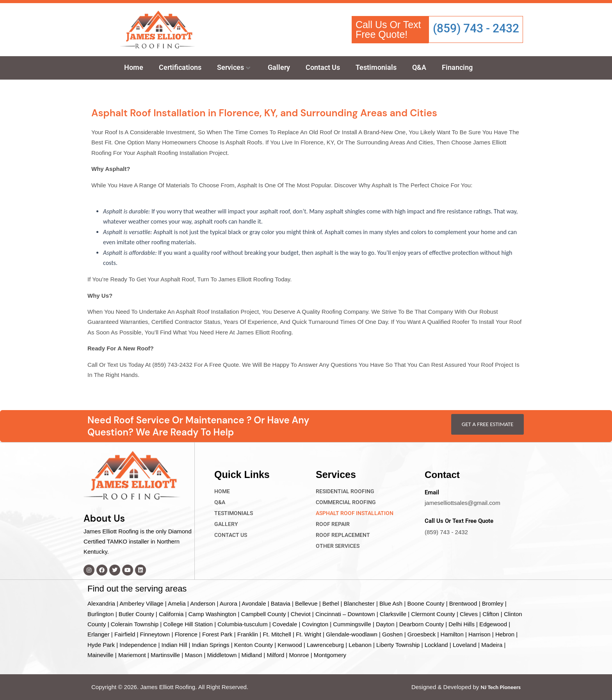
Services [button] (234, 67)
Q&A (419, 67)
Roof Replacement (343, 535)
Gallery (279, 67)
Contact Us (323, 67)
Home (134, 67)
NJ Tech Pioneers (500, 687)
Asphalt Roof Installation (355, 513)
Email (432, 492)
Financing (457, 67)
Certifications (180, 67)
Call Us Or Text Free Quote (459, 521)
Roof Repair (333, 524)
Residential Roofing (345, 491)
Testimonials (376, 67)
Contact (443, 474)
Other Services (338, 545)
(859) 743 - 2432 (476, 28)
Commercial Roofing (346, 502)
